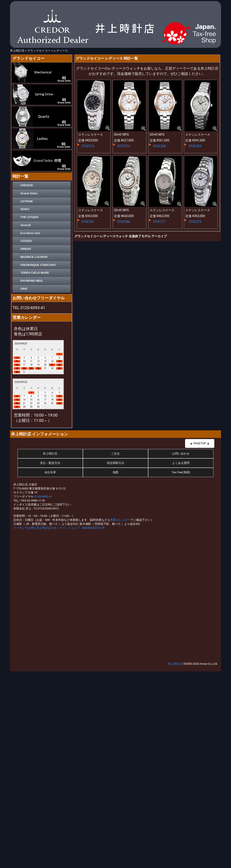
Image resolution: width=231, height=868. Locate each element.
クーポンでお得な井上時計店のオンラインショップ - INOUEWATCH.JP (59, 528)
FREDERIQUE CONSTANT (38, 265)
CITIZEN (26, 241)
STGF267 (88, 222)
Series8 (26, 225)
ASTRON (27, 201)
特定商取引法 (115, 463)
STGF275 (195, 222)
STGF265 (195, 146)
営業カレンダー (120, 520)
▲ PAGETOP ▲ (200, 443)
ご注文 (115, 454)
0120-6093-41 (43, 496)
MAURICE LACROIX (34, 257)
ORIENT (26, 249)
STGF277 (159, 222)
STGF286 (124, 222)
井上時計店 (50, 454)
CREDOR (27, 185)
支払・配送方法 (50, 463)
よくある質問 (181, 463)
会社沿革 (50, 472)
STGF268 (159, 146)
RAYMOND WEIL (32, 281)
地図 (115, 472)
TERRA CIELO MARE (35, 273)
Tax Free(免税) (181, 472)
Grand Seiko (29, 193)
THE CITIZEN (29, 217)
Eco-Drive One (30, 233)
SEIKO (25, 209)
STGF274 (124, 146)
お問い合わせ (181, 454)
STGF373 (88, 146)
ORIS (24, 289)
